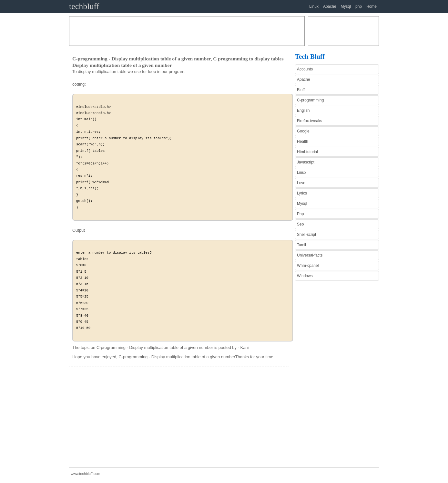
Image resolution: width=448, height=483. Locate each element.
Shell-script (306, 235)
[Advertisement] (187, 31)
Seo (300, 224)
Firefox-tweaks (310, 121)
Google (303, 131)
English (303, 110)
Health (303, 142)
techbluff (84, 6)
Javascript (306, 162)
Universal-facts (310, 255)
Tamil (301, 245)
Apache (330, 6)
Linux (314, 6)
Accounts (305, 69)
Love (301, 183)
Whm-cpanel (308, 266)
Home (372, 6)
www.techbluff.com (86, 474)
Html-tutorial (307, 152)
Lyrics (302, 193)
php (359, 6)
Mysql (346, 6)
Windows (305, 276)
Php (300, 214)
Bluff (301, 90)
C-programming (310, 100)
